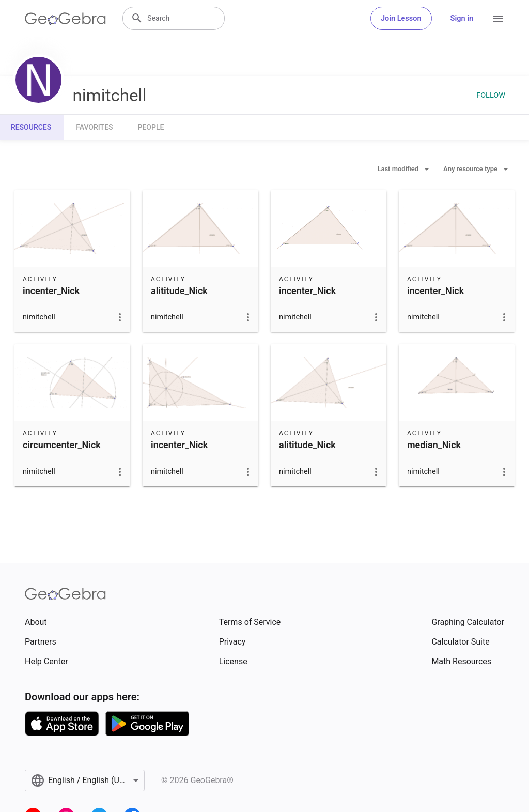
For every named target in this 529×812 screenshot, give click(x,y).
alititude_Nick (179, 291)
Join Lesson (401, 18)
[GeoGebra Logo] (65, 19)
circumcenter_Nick (62, 445)
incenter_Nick (51, 291)
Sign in (462, 18)
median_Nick (434, 445)
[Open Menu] (498, 19)
